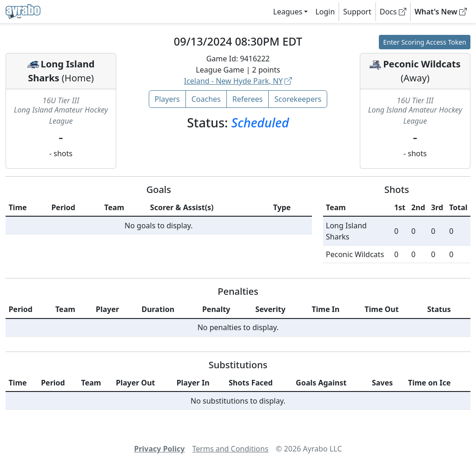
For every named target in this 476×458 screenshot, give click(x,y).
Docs (393, 12)
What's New (441, 12)
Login (325, 12)
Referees (248, 99)
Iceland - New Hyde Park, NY (238, 81)
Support (357, 12)
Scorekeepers (298, 99)
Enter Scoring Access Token (425, 42)
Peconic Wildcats (422, 64)
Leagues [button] (288, 12)
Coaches (206, 99)
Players (167, 99)
